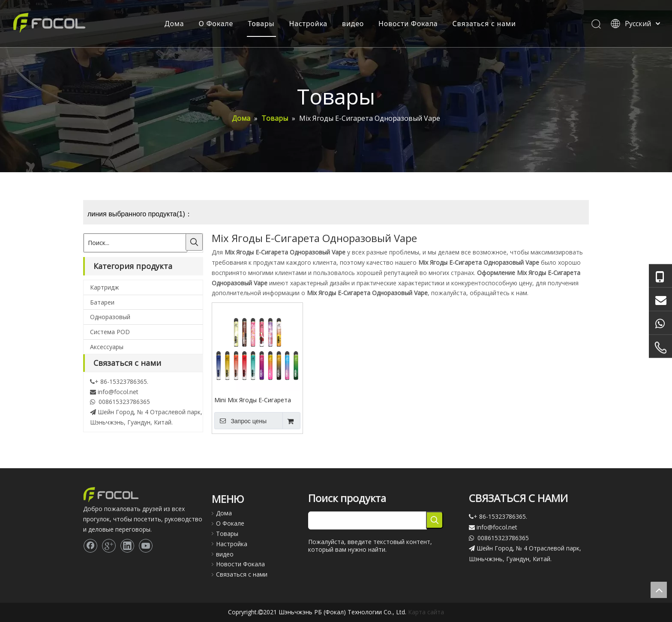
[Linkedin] (127, 546)
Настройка (309, 24)
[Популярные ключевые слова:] (194, 242)
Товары (261, 24)
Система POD (110, 332)
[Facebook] (90, 546)
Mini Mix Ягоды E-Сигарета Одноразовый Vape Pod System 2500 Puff (253, 400)
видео (353, 24)
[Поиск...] (135, 243)
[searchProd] (367, 520)
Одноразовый (110, 317)
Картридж (105, 287)
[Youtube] (146, 546)
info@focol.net (118, 392)
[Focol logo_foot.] (111, 495)
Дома (174, 24)
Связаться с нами (484, 24)
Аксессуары (107, 347)
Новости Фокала (408, 24)
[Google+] (109, 546)
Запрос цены (240, 421)
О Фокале (216, 24)
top (659, 590)
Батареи (102, 302)
